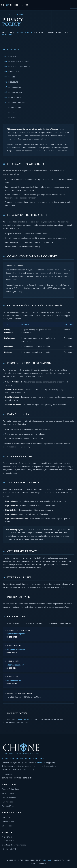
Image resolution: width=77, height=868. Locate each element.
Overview (10, 57)
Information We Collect (17, 62)
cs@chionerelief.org (13, 680)
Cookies (10, 77)
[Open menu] (74, 5)
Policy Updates (13, 118)
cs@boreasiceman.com (15, 665)
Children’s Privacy (15, 102)
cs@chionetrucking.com (15, 634)
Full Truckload (7, 802)
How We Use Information (17, 67)
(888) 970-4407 (8, 840)
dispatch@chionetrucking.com (14, 845)
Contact (10, 113)
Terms (34, 864)
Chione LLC (7, 35)
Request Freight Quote (11, 789)
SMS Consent (12, 72)
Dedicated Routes (9, 797)
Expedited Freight (9, 806)
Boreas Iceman (8, 822)
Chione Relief (7, 826)
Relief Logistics (8, 793)
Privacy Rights (13, 97)
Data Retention (13, 92)
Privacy (43, 864)
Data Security (13, 87)
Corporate (6, 817)
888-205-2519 (11, 668)
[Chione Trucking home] (16, 5)
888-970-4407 (11, 637)
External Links (13, 107)
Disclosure (11, 82)
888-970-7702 (11, 684)
